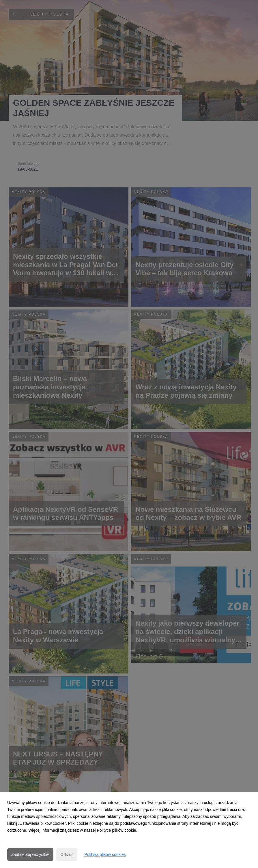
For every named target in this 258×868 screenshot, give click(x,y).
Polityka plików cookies (105, 854)
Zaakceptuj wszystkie (30, 854)
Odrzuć (67, 854)
